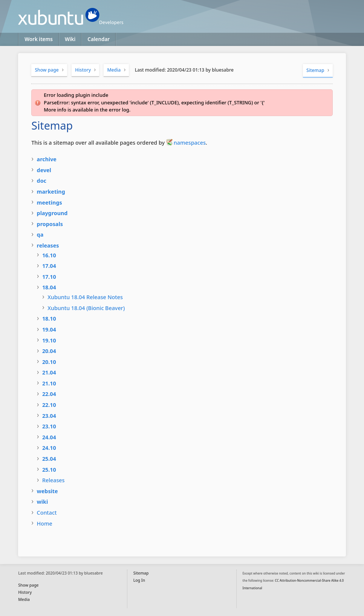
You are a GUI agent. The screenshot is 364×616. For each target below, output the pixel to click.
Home (45, 524)
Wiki (70, 39)
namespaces (190, 143)
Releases (54, 480)
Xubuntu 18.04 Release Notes (85, 297)
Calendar (99, 39)
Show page (47, 70)
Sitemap (315, 70)
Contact (47, 513)
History (83, 70)
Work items (39, 39)
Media (114, 70)
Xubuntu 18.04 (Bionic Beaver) (86, 308)
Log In (139, 580)
